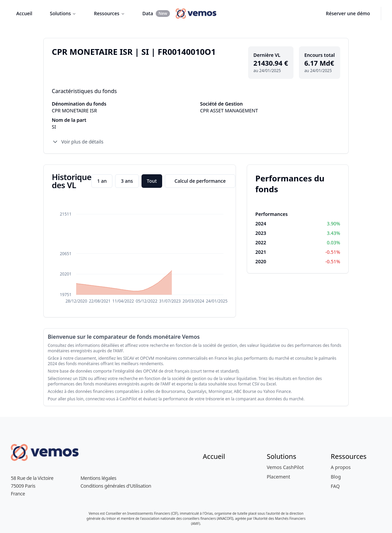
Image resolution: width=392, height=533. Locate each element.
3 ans (127, 181)
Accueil (24, 13)
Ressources (109, 13)
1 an (102, 181)
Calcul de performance (200, 181)
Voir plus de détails (78, 142)
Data (156, 14)
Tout (152, 181)
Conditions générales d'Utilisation (116, 486)
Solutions (63, 13)
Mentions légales (99, 478)
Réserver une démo (348, 13)
